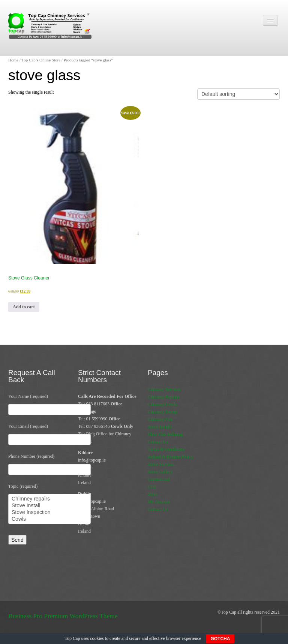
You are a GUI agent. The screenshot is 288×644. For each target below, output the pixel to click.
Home (13, 60)
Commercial (159, 479)
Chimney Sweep (163, 412)
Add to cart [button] (24, 307)
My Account (159, 502)
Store (152, 494)
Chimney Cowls (162, 404)
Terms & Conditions (166, 449)
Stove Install (49, 506)
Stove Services (161, 464)
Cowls (49, 519)
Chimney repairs (49, 499)
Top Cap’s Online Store (41, 60)
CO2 (152, 487)
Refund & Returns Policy (171, 457)
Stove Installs (160, 427)
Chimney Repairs (163, 397)
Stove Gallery (160, 472)
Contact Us (158, 442)
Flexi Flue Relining (165, 434)
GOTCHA (220, 639)
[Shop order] (238, 94)
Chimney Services (164, 389)
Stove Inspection (49, 513)
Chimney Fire (160, 419)
